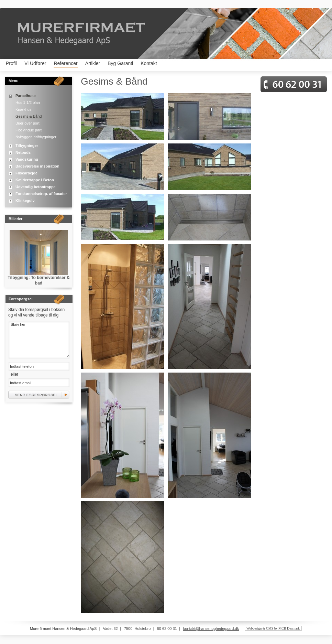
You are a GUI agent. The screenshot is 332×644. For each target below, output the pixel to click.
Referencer (65, 63)
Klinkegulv (25, 201)
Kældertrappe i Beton (35, 180)
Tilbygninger (27, 146)
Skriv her (39, 339)
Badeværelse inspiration (37, 166)
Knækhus (23, 109)
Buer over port (27, 123)
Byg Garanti (120, 63)
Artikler (93, 63)
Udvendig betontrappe (36, 187)
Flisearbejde (26, 173)
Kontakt (149, 63)
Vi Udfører (35, 63)
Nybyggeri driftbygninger (36, 137)
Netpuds (23, 152)
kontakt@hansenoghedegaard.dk (211, 629)
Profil (11, 63)
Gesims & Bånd (29, 116)
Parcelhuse (26, 96)
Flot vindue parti (29, 130)
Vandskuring (27, 159)
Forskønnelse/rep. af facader (41, 194)
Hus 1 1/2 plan (28, 103)
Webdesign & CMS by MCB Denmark (273, 628)
